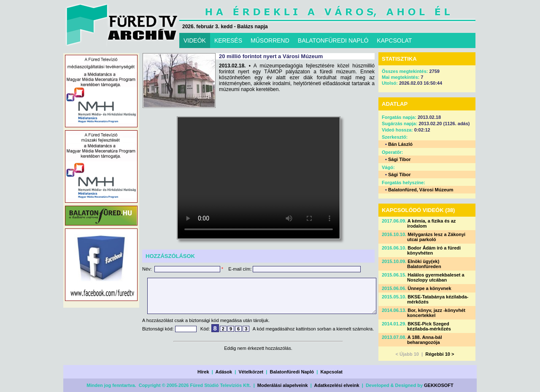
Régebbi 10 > (440, 354)
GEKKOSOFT (439, 385)
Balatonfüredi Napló (292, 372)
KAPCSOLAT (394, 40)
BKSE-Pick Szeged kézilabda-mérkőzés (429, 326)
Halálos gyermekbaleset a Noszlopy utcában (436, 277)
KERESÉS (228, 40)
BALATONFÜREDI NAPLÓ (333, 40)
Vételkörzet (251, 372)
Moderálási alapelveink (283, 385)
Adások (224, 372)
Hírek (203, 372)
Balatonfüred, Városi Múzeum (421, 190)
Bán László (400, 144)
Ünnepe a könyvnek (429, 288)
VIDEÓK (195, 40)
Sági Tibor (400, 159)
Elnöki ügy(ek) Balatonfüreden (424, 264)
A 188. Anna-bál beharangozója (425, 340)
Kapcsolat (331, 372)
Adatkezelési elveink (337, 385)
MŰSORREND (270, 40)
